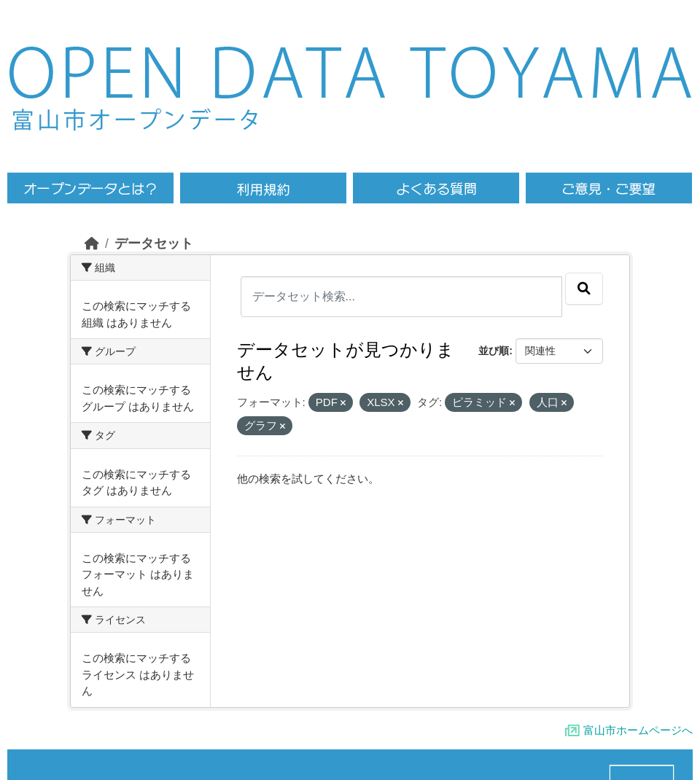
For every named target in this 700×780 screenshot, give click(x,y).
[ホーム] (92, 243)
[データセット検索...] (402, 297)
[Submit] (584, 289)
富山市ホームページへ (638, 730)
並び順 (494, 351)
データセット (154, 243)
